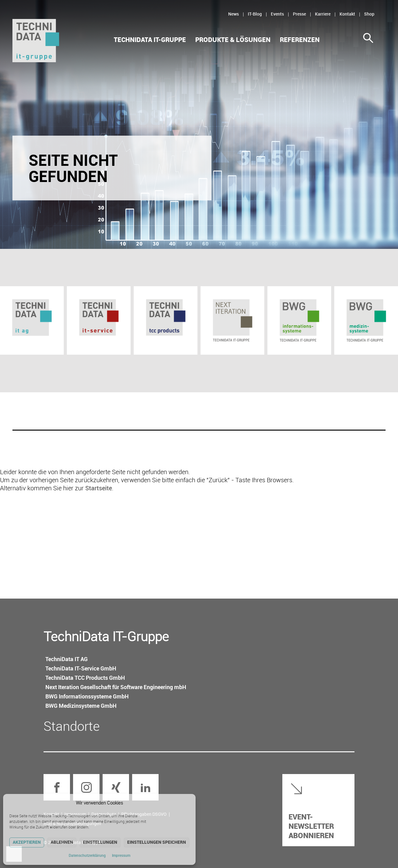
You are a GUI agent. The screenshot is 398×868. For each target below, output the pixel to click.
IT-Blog (255, 14)
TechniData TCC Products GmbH (85, 678)
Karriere (323, 14)
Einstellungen (100, 842)
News (234, 14)
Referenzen (300, 40)
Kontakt (347, 14)
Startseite (99, 488)
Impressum (121, 855)
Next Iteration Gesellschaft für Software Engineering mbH (116, 687)
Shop (369, 14)
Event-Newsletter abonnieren (311, 826)
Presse (299, 14)
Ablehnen (62, 842)
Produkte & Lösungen (233, 40)
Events (277, 14)
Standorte (72, 726)
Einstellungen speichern (157, 842)
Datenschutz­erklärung (87, 855)
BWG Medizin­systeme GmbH (81, 706)
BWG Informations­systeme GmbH (87, 696)
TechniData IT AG (67, 659)
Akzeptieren (27, 842)
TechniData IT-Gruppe (150, 40)
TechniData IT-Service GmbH (81, 668)
